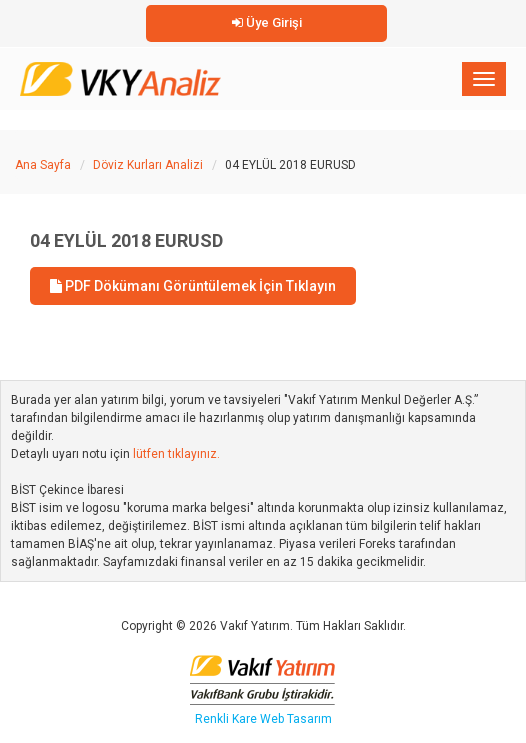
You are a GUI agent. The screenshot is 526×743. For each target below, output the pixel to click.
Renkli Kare (227, 719)
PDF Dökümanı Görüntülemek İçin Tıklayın (193, 286)
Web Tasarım (296, 719)
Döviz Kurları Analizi (148, 165)
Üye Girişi (267, 22)
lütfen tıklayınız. (176, 454)
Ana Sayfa (43, 165)
